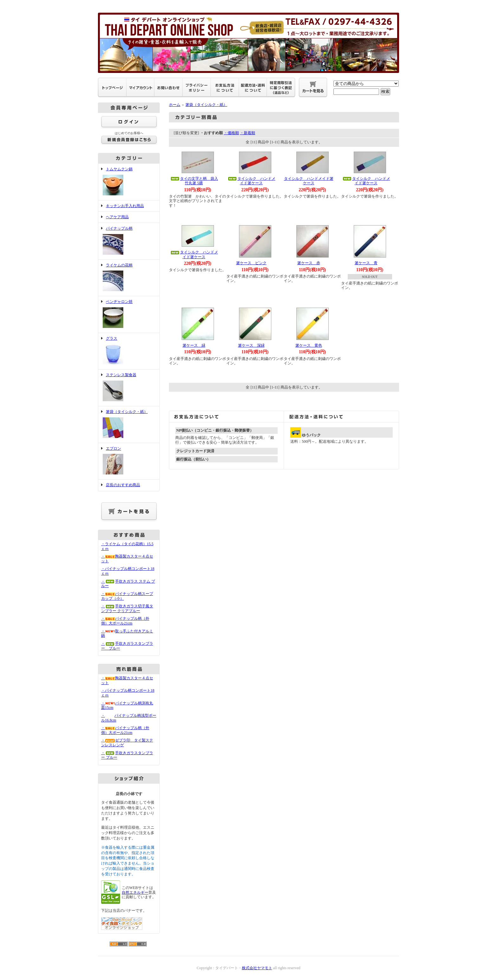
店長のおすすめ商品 (123, 485)
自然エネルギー (135, 892)
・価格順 (231, 133)
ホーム (175, 105)
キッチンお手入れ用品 (125, 206)
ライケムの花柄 (129, 278)
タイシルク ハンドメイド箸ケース (251, 181)
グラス (129, 351)
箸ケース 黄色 (309, 345)
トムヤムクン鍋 (129, 182)
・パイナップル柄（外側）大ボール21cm (125, 621)
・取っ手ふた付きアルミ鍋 (127, 634)
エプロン (129, 461)
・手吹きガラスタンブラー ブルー (127, 755)
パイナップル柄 (129, 241)
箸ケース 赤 (309, 263)
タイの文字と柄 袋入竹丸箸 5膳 (194, 181)
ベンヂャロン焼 (129, 314)
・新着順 (248, 133)
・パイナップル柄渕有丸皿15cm (127, 706)
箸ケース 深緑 (251, 345)
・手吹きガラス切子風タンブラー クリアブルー (127, 608)
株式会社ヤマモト (257, 968)
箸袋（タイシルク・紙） (129, 425)
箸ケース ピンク (251, 263)
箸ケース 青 (366, 263)
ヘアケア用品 (117, 217)
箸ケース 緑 (194, 345)
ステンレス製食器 (129, 388)
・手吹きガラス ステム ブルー (128, 584)
